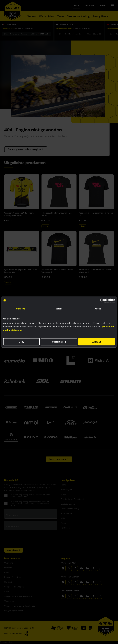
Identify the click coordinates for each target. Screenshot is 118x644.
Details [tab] (59, 309)
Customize (59, 342)
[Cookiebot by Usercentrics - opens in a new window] (102, 301)
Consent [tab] (20, 309)
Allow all (96, 342)
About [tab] (98, 309)
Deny (22, 342)
